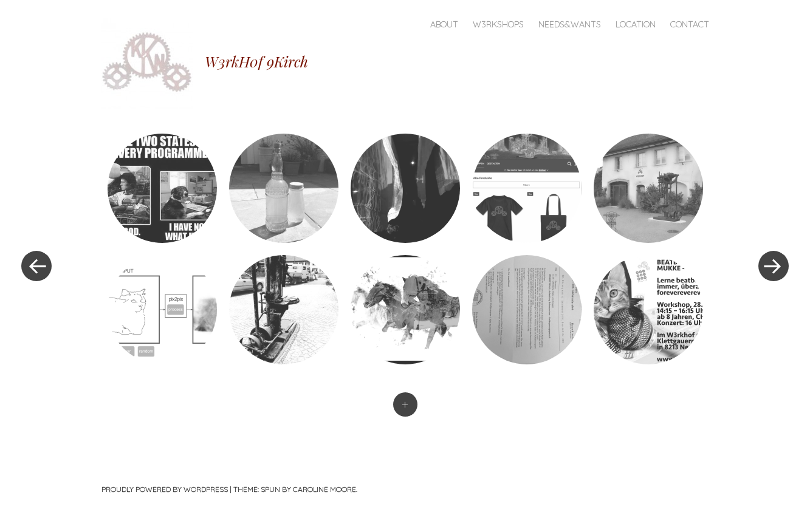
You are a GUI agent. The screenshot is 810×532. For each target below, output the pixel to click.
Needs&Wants (570, 24)
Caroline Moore (324, 489)
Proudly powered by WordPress (165, 489)
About (444, 24)
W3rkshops (498, 24)
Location (636, 24)
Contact (690, 24)
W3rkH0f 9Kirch (256, 61)
